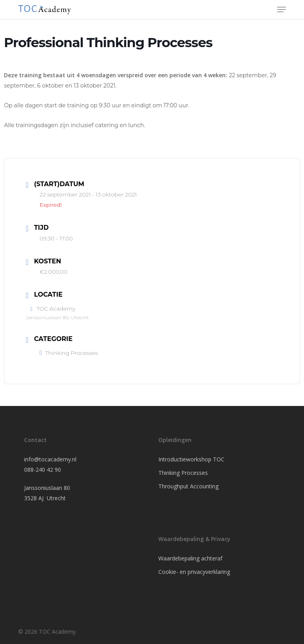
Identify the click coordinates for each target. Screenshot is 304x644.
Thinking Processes (69, 353)
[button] (281, 10)
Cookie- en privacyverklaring (194, 572)
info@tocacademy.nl (50, 459)
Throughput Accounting (188, 486)
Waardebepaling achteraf (190, 558)
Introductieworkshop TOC (191, 459)
